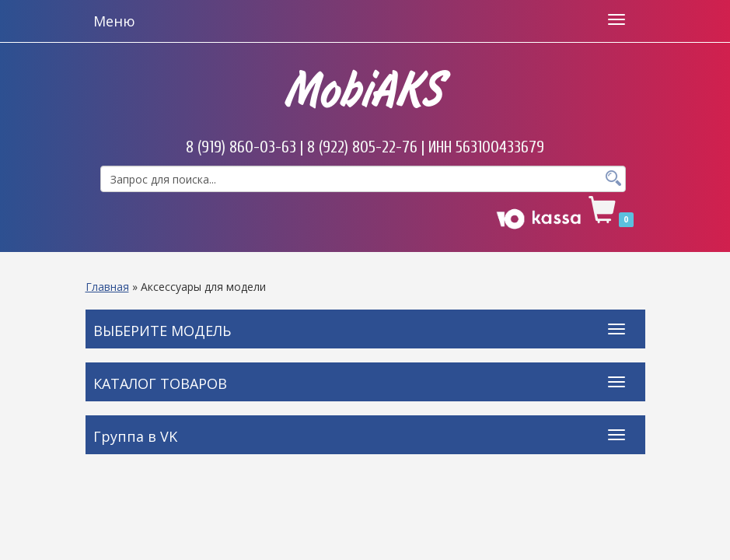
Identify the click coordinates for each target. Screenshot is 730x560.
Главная (107, 287)
